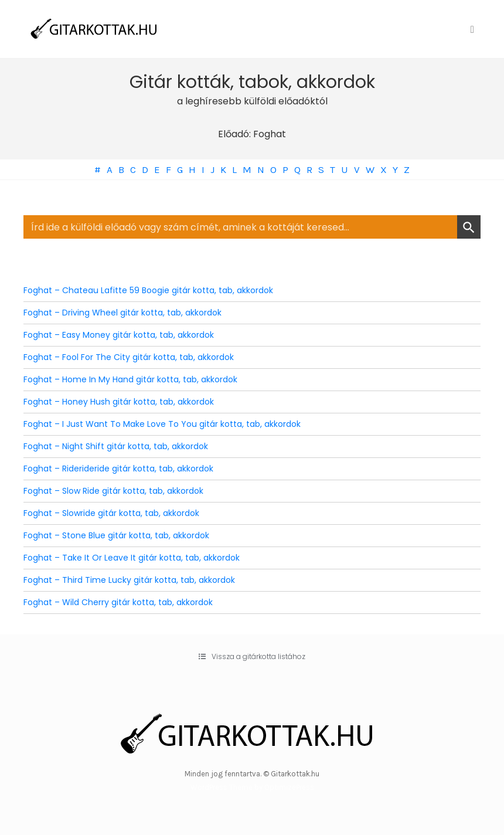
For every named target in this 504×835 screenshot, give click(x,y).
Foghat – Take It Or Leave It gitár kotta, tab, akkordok (132, 558)
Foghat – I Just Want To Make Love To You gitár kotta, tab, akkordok (162, 424)
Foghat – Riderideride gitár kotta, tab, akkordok (118, 469)
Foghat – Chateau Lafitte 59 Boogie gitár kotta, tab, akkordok (148, 290)
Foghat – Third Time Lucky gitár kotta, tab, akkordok (129, 580)
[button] (252, 657)
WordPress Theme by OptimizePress (252, 787)
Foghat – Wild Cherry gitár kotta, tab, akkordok (118, 602)
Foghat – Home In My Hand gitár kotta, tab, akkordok (130, 379)
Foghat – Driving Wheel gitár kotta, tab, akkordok (122, 313)
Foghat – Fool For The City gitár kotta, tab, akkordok (129, 357)
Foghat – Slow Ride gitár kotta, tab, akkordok (113, 491)
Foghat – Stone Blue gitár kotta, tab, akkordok (116, 535)
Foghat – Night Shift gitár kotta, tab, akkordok (116, 446)
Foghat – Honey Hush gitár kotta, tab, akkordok (119, 402)
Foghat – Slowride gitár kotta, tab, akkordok (111, 513)
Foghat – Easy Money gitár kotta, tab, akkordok (119, 335)
